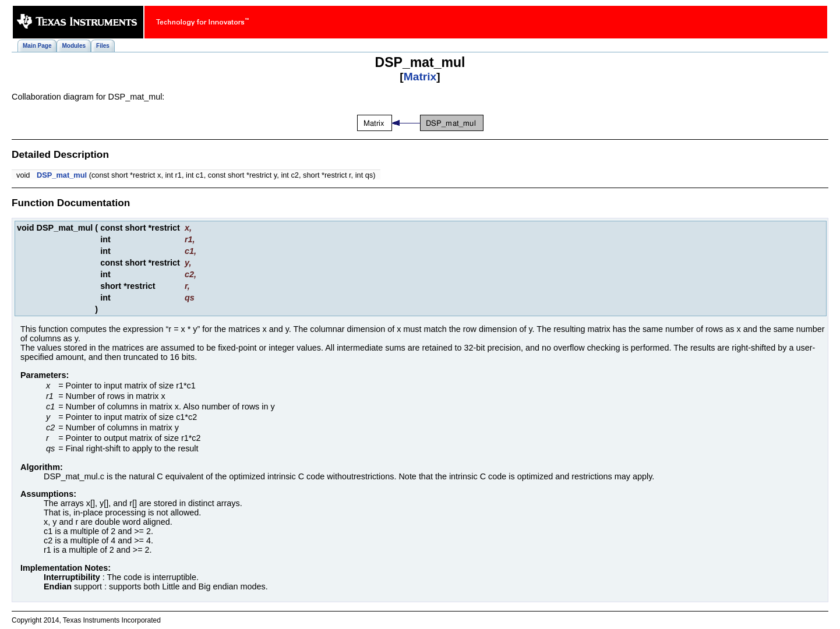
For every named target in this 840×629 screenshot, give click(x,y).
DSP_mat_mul (62, 175)
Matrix (420, 77)
